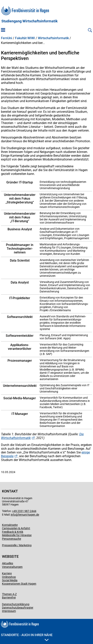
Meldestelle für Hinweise (17, 535)
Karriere (7, 573)
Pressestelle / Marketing (17, 545)
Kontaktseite (10, 525)
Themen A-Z (9, 594)
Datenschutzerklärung (16, 604)
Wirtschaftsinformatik (53, 38)
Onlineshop (9, 577)
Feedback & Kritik (13, 532)
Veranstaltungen (12, 567)
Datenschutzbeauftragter (18, 608)
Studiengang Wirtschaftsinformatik (30, 21)
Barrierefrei (9, 598)
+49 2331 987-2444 (24, 511)
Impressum (9, 611)
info (13, 515)
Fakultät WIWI (25, 38)
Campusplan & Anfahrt (16, 528)
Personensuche (12, 539)
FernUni (7, 38)
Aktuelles (8, 563)
